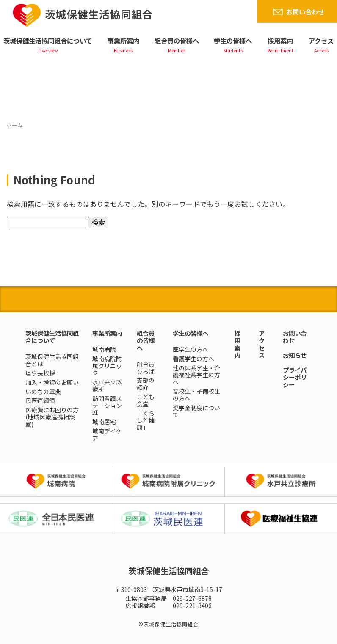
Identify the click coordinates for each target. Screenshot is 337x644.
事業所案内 (123, 41)
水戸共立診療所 (107, 385)
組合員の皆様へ (177, 41)
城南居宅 (104, 422)
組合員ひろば (146, 368)
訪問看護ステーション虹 (107, 406)
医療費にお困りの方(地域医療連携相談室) (52, 417)
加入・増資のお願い (52, 382)
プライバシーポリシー (295, 377)
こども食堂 (146, 400)
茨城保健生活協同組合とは (52, 360)
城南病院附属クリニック (107, 366)
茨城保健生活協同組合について (48, 41)
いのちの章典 (43, 392)
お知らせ (295, 355)
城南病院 (104, 349)
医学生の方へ (191, 349)
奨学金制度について (196, 411)
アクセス (321, 41)
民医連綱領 (40, 400)
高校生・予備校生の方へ (196, 395)
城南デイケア (107, 434)
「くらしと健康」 (146, 420)
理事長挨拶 (40, 373)
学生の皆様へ (233, 41)
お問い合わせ (305, 12)
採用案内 (280, 41)
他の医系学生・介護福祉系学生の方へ (196, 375)
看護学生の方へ (193, 359)
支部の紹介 (146, 384)
